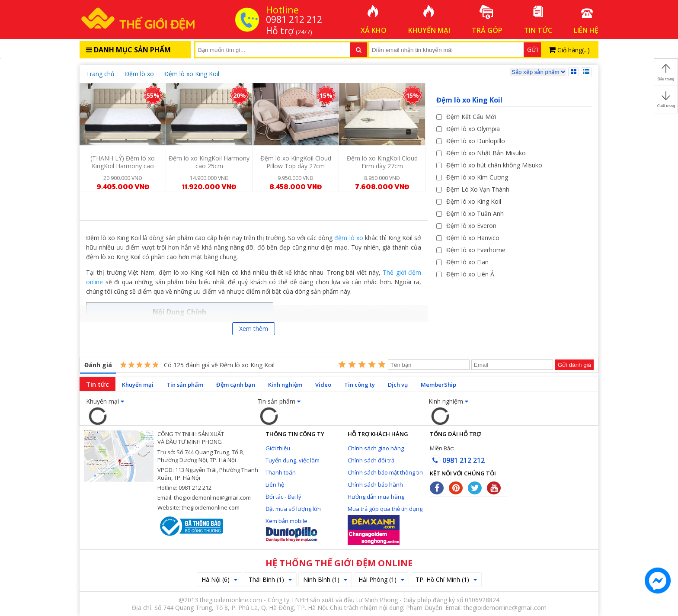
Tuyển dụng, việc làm (293, 460)
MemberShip (438, 385)
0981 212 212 (457, 460)
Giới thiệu (278, 448)
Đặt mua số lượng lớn (293, 509)
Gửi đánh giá (574, 365)
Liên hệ (275, 484)
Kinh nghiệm (285, 385)
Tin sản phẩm (185, 385)
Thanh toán (281, 472)
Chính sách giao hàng (376, 448)
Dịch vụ (398, 385)
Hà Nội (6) (219, 579)
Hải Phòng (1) (381, 579)
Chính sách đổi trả (371, 460)
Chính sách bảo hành (375, 484)
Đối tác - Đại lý (283, 497)
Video (323, 385)
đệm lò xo (349, 238)
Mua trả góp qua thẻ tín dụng (385, 509)
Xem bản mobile (286, 521)
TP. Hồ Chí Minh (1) (446, 579)
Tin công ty (360, 385)
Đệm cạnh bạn (236, 385)
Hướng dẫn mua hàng (376, 497)
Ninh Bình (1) (325, 579)
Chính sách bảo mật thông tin (385, 472)
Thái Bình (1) (270, 579)
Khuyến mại (138, 385)
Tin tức (98, 384)
